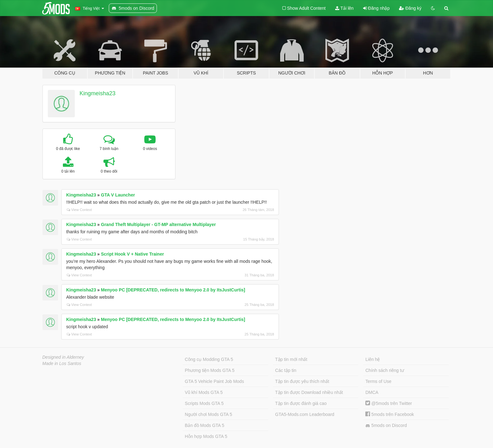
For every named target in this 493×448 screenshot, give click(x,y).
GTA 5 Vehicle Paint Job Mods (214, 381)
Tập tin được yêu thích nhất (302, 381)
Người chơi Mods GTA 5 (208, 414)
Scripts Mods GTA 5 (204, 403)
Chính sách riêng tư (385, 370)
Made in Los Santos (62, 363)
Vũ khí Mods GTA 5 (204, 392)
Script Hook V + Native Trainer (132, 254)
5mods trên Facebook (390, 414)
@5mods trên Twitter (389, 403)
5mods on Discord (386, 426)
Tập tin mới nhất (291, 359)
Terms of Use (378, 381)
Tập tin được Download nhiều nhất (309, 392)
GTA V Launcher (118, 195)
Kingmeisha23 (97, 93)
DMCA (372, 392)
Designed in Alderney (63, 357)
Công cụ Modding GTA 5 (209, 359)
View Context (79, 210)
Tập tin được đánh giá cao (301, 403)
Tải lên (344, 8)
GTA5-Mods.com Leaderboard (305, 414)
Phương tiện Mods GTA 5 (210, 370)
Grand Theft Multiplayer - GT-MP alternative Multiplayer (158, 224)
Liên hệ (373, 359)
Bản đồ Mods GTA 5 (205, 425)
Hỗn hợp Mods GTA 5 (206, 436)
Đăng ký (410, 8)
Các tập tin (286, 370)
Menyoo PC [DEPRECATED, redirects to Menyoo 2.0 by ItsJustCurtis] (173, 290)
